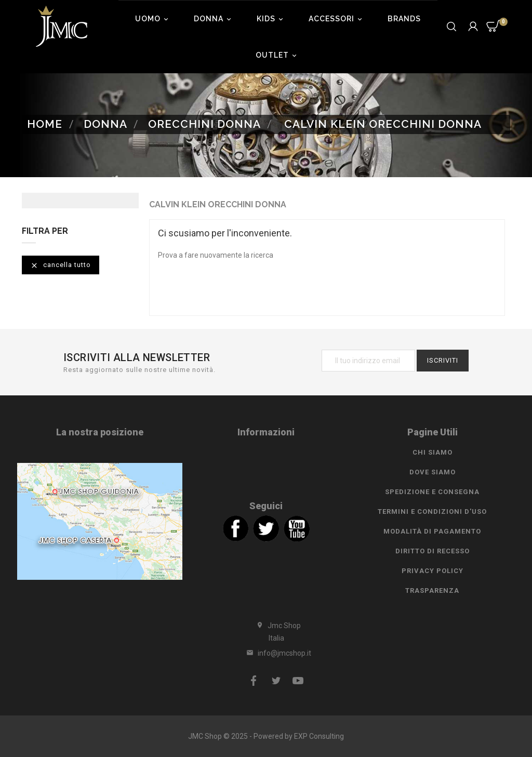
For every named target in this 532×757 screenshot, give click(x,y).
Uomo (153, 19)
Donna (214, 19)
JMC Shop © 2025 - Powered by (241, 736)
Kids (271, 19)
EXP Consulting (319, 736)
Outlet (278, 55)
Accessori (337, 19)
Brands (404, 19)
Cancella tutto (61, 265)
